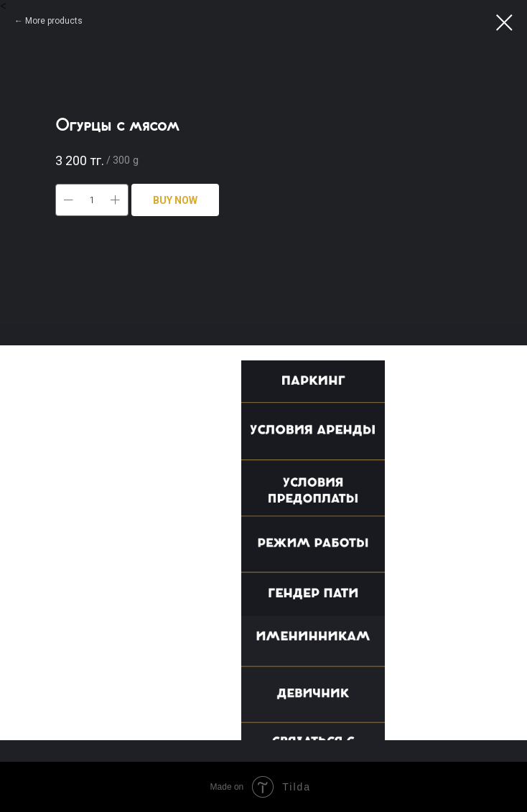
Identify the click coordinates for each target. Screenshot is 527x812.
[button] (320, 387)
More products (54, 21)
